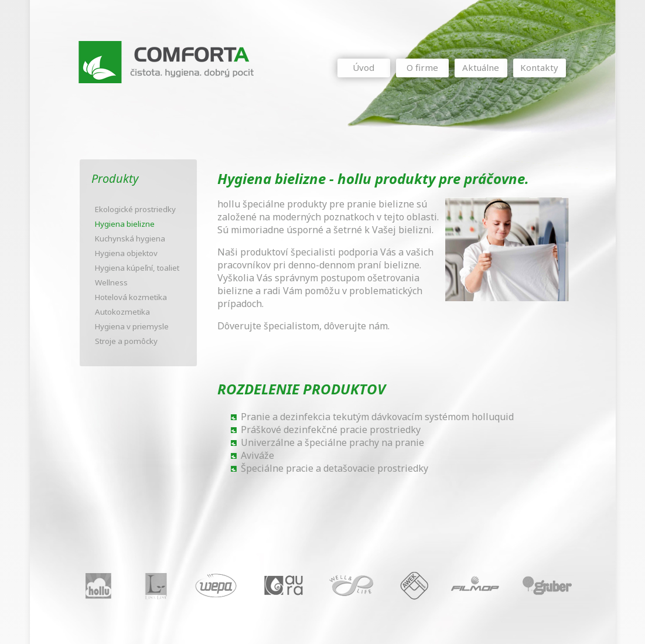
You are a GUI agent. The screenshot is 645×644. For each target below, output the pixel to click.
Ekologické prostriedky (135, 209)
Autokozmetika (122, 312)
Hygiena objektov (126, 253)
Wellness (111, 282)
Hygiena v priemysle (132, 326)
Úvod (364, 67)
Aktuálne (481, 67)
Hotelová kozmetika (131, 297)
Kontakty (539, 67)
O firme (422, 67)
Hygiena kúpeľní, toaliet (137, 268)
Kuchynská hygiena (130, 238)
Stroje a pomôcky (126, 341)
